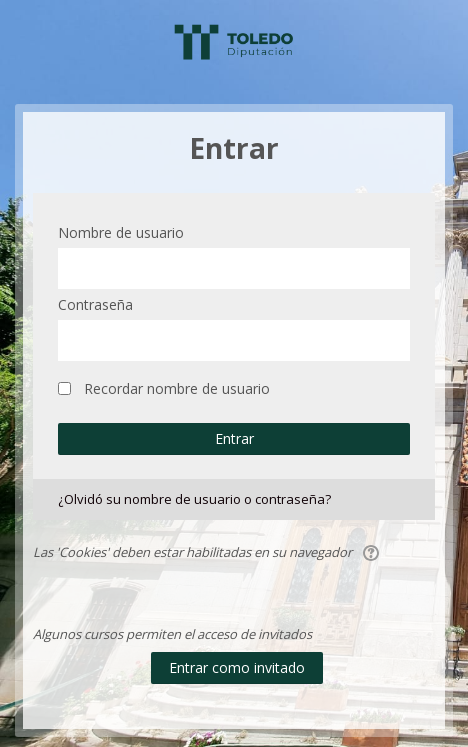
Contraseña (95, 304)
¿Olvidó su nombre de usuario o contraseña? (194, 499)
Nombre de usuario (121, 232)
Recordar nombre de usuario (177, 388)
